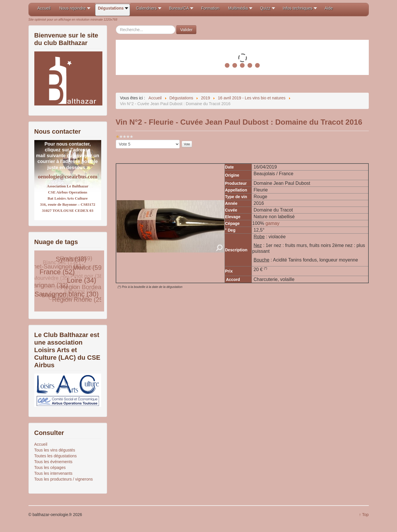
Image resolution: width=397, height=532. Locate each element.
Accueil (41, 444)
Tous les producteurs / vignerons (64, 479)
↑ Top (364, 515)
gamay (273, 223)
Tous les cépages (50, 467)
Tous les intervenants (54, 473)
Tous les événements (54, 462)
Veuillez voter (116, 140)
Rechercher (116, 25)
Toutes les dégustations (56, 456)
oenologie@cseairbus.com (67, 177)
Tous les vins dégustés (55, 450)
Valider (186, 30)
